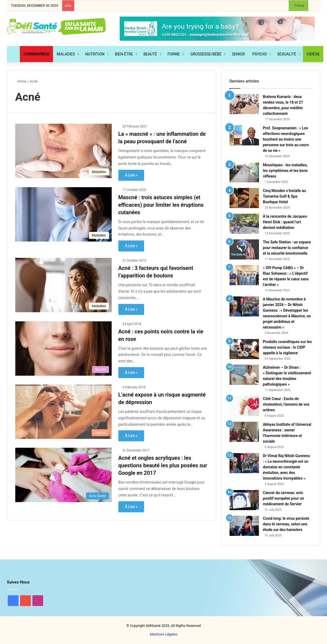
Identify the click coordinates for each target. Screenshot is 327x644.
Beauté (150, 54)
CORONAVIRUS (36, 54)
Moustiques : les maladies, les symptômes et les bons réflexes (285, 171)
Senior (238, 54)
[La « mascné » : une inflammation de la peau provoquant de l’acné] (63, 151)
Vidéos (313, 54)
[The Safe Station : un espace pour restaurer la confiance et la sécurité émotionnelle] (244, 249)
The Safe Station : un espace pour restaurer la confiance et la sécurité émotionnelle (287, 248)
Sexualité (287, 54)
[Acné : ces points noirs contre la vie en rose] (63, 349)
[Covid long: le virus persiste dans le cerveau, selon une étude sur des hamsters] (244, 526)
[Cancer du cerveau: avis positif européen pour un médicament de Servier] (244, 500)
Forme (174, 54)
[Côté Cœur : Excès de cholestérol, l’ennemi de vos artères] (244, 406)
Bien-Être (124, 54)
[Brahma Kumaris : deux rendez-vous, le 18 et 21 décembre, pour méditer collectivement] (244, 104)
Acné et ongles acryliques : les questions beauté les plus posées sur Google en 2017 (163, 465)
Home (21, 81)
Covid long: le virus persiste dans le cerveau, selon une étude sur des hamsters (286, 524)
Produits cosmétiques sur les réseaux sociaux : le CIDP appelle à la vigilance (287, 347)
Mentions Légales (163, 634)
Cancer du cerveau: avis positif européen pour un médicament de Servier (284, 498)
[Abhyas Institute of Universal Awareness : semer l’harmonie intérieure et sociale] (244, 432)
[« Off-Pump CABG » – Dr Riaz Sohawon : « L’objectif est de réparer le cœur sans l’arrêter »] (244, 275)
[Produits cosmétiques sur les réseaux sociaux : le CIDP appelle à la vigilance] (244, 349)
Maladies (66, 54)
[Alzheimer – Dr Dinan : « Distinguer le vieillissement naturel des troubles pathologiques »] (244, 375)
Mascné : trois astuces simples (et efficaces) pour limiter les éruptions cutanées (161, 205)
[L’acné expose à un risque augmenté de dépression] (63, 412)
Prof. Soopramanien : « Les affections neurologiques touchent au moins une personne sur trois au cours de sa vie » (286, 139)
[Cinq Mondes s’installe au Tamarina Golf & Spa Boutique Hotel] (244, 198)
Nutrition (95, 54)
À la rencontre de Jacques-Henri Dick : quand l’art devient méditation (286, 222)
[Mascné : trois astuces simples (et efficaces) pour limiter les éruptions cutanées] (63, 214)
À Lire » (131, 175)
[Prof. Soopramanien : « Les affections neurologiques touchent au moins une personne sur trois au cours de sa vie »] (244, 135)
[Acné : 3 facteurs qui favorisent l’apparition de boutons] (63, 285)
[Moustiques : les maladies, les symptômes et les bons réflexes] (244, 172)
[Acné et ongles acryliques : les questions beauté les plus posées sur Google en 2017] (63, 475)
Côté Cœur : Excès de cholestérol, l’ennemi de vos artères (286, 404)
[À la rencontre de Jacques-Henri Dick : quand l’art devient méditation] (244, 224)
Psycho (260, 54)
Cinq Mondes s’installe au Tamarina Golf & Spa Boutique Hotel (285, 196)
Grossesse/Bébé (206, 54)
